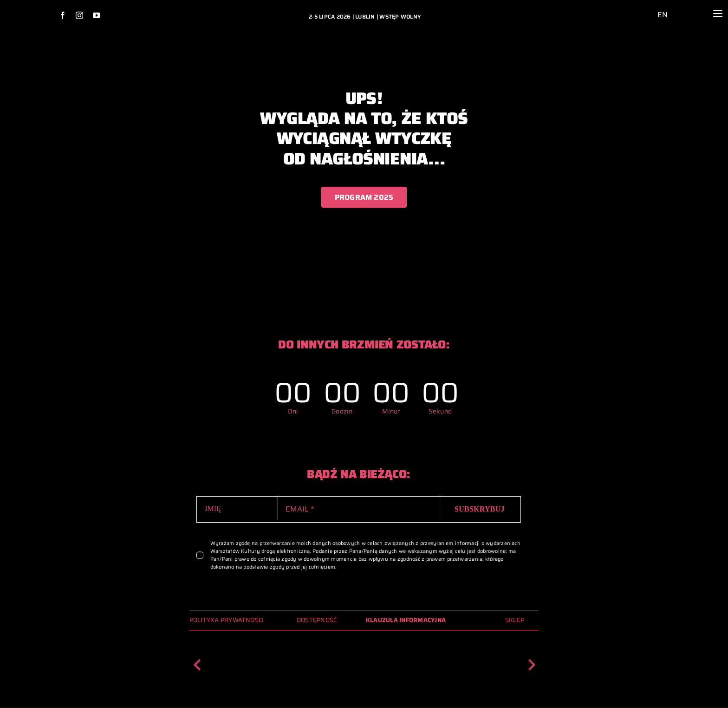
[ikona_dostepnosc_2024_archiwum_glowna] (641, 8)
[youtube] (97, 15)
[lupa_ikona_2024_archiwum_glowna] (692, 6)
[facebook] (63, 15)
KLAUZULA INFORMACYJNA (406, 620)
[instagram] (79, 15)
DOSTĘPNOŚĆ (317, 620)
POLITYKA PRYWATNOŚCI (227, 620)
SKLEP (515, 620)
